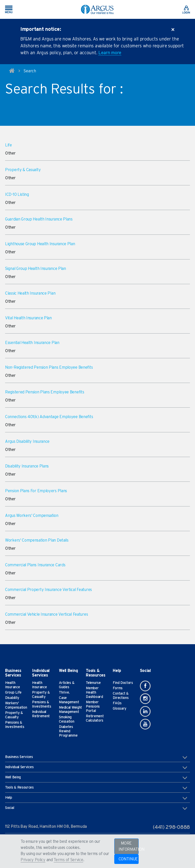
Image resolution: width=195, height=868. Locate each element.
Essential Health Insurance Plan (32, 343)
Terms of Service (68, 860)
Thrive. (64, 693)
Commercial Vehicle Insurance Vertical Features (46, 614)
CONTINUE (128, 859)
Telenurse (93, 683)
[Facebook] (145, 686)
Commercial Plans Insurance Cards (35, 565)
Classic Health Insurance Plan (30, 293)
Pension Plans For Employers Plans (36, 491)
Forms (118, 688)
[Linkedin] (145, 711)
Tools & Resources (96, 788)
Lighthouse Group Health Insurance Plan (40, 244)
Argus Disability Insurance (27, 442)
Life (9, 145)
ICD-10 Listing (17, 195)
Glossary (120, 709)
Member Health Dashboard (94, 693)
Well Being (96, 778)
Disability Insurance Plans (27, 466)
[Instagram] (145, 699)
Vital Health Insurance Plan (28, 318)
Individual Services (96, 767)
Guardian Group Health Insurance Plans (39, 219)
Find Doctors (123, 683)
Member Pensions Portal (93, 707)
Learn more (110, 53)
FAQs (117, 703)
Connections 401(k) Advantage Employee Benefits (49, 417)
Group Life (13, 693)
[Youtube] (145, 724)
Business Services (96, 757)
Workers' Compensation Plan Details (37, 540)
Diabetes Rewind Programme (68, 731)
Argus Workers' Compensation (32, 516)
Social (96, 808)
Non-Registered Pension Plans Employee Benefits (49, 367)
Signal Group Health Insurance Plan (36, 269)
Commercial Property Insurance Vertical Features (48, 590)
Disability (12, 698)
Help (96, 798)
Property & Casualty (23, 170)
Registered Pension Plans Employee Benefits (45, 392)
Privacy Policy (33, 860)
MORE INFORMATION (129, 846)
